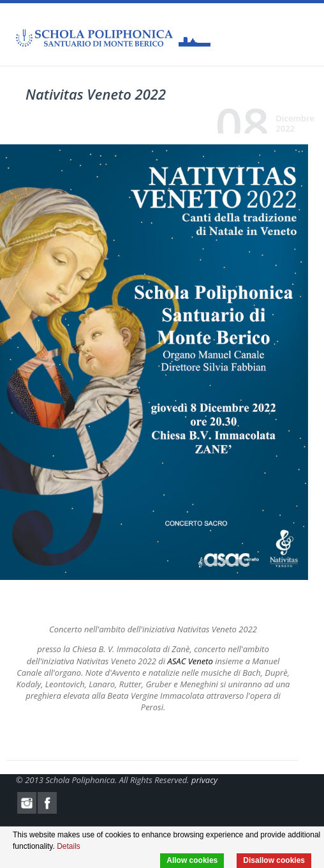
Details (69, 846)
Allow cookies (192, 860)
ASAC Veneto (190, 661)
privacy (204, 780)
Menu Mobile (298, 35)
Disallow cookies (274, 860)
